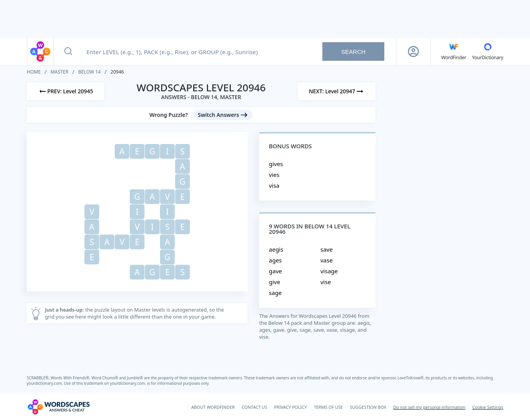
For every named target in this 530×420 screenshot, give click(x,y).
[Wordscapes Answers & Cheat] (59, 407)
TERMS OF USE (328, 407)
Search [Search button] (354, 52)
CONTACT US (255, 407)
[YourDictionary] (488, 51)
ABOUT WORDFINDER (213, 407)
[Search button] (68, 51)
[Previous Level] (65, 91)
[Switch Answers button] (223, 115)
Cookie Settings (488, 407)
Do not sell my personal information (429, 407)
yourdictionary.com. (45, 383)
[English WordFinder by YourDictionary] (454, 51)
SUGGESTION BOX (368, 407)
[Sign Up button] (413, 51)
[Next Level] (337, 91)
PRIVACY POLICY (291, 407)
